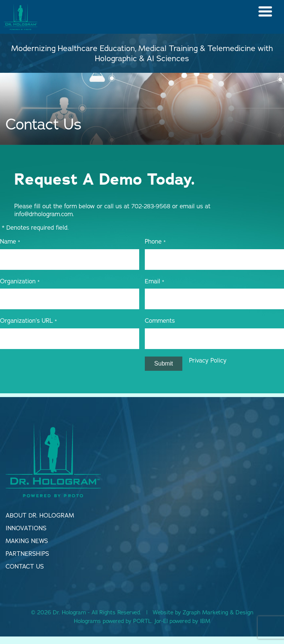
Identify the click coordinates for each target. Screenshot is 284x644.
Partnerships (27, 554)
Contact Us (25, 566)
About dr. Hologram (40, 515)
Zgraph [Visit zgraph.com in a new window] (192, 612)
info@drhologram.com (44, 214)
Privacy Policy (208, 360)
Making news (27, 541)
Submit (164, 363)
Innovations (26, 528)
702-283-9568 (151, 206)
